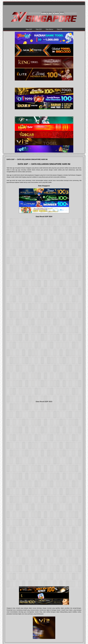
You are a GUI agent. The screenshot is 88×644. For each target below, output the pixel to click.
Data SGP (29, 29)
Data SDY (39, 29)
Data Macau (49, 29)
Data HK (60, 29)
